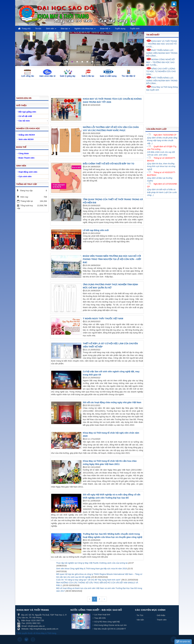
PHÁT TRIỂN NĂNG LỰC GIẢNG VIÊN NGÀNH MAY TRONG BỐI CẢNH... (162, 53)
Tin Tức (140, 615)
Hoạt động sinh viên (28, 172)
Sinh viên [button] (51, 29)
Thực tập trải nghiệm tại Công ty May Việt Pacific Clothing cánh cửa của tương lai (92, 563)
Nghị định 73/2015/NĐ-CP (162, 135)
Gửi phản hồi (183, 642)
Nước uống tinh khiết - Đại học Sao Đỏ (96, 610)
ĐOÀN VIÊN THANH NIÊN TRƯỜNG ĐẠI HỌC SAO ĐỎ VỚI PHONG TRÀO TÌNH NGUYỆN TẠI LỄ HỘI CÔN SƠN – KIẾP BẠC (112, 259)
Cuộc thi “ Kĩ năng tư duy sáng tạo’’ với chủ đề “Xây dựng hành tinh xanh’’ (89, 580)
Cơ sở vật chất (25, 116)
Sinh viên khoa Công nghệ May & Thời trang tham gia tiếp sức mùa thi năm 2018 (92, 569)
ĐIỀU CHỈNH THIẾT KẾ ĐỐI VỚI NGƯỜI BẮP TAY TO (109, 164)
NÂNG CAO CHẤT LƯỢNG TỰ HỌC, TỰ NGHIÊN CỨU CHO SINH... (161, 71)
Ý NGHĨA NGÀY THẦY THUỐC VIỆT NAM (103, 319)
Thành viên (162, 620)
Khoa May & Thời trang (46, 633)
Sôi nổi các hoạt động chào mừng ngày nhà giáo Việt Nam (112, 402)
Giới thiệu (161, 615)
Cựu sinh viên (25, 176)
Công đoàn (24, 153)
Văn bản (140, 620)
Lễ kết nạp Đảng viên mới (96, 230)
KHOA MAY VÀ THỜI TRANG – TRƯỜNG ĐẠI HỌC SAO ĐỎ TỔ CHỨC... (162, 44)
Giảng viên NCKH (27, 135)
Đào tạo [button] (65, 29)
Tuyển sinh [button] (135, 29)
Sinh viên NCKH (26, 139)
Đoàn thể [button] (105, 29)
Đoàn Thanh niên (26, 158)
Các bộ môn (24, 121)
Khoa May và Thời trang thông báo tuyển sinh (162, 88)
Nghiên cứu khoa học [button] (85, 29)
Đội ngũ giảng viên (27, 112)
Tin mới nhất (153, 35)
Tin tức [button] (38, 29)
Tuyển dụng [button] (120, 29)
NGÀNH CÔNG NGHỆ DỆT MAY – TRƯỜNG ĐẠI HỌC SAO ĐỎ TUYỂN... (161, 62)
